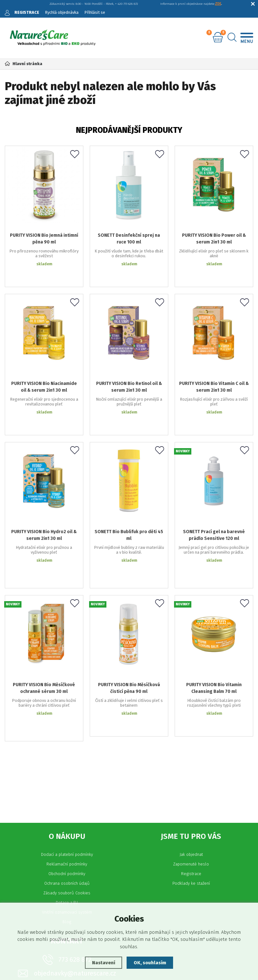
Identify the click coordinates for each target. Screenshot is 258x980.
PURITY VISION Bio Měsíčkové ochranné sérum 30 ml (44, 622)
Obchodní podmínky (67, 788)
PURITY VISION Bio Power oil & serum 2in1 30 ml (214, 234)
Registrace (191, 788)
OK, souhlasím (150, 963)
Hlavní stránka (24, 64)
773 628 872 (75, 874)
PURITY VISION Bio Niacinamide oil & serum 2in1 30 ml (44, 363)
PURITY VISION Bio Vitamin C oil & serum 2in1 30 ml (214, 363)
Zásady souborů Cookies (67, 808)
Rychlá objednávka (62, 12)
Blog (67, 836)
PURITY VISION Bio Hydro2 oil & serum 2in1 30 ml (44, 492)
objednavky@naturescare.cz (75, 888)
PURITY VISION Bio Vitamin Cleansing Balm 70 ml (214, 622)
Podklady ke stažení (191, 798)
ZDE (218, 4)
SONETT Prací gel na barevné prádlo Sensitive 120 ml (214, 492)
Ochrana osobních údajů (67, 798)
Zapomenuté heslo (191, 779)
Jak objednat (191, 769)
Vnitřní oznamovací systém (67, 827)
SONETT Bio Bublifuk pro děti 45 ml (129, 492)
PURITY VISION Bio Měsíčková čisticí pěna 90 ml (129, 622)
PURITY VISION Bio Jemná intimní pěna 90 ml (44, 234)
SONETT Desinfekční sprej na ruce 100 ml (129, 234)
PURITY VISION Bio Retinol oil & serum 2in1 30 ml (129, 363)
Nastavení (103, 963)
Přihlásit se (96, 12)
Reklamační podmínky (67, 779)
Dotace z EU (67, 817)
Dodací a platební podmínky (67, 769)
